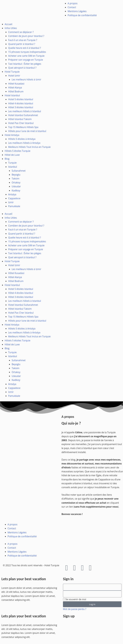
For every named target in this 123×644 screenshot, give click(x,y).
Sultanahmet (19, 171)
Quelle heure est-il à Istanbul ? (25, 48)
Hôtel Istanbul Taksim (20, 119)
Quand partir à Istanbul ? (22, 44)
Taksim (16, 179)
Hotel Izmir (14, 76)
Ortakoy (16, 182)
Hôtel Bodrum (16, 91)
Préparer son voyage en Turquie (26, 60)
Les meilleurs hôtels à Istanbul (25, 111)
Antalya (12, 194)
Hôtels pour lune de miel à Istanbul (27, 131)
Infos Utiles (11, 28)
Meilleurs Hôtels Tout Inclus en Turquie (29, 147)
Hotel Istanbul (12, 95)
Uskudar (16, 186)
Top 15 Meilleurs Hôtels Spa (23, 127)
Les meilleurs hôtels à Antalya (24, 143)
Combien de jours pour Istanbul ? (26, 36)
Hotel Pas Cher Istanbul (21, 123)
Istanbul (13, 167)
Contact (72, 7)
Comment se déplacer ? (21, 32)
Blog (7, 159)
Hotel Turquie (12, 72)
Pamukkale (14, 206)
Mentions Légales (77, 11)
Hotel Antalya (12, 135)
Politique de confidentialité (82, 15)
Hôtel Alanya (15, 88)
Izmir (11, 202)
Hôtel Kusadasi (16, 84)
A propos (73, 3)
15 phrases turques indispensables (27, 52)
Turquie (12, 163)
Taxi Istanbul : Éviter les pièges (25, 64)
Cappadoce (14, 198)
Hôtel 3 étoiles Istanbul (21, 107)
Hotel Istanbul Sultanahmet (23, 115)
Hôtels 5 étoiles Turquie (17, 151)
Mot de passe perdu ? (75, 609)
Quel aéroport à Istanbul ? (22, 68)
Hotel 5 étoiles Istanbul (21, 99)
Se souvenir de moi (75, 599)
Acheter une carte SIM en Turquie (26, 56)
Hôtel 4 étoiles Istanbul (21, 103)
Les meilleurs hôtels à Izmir (26, 80)
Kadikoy (16, 190)
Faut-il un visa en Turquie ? (23, 40)
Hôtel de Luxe (12, 155)
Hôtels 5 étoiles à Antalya (22, 139)
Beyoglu (16, 175)
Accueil (8, 24)
